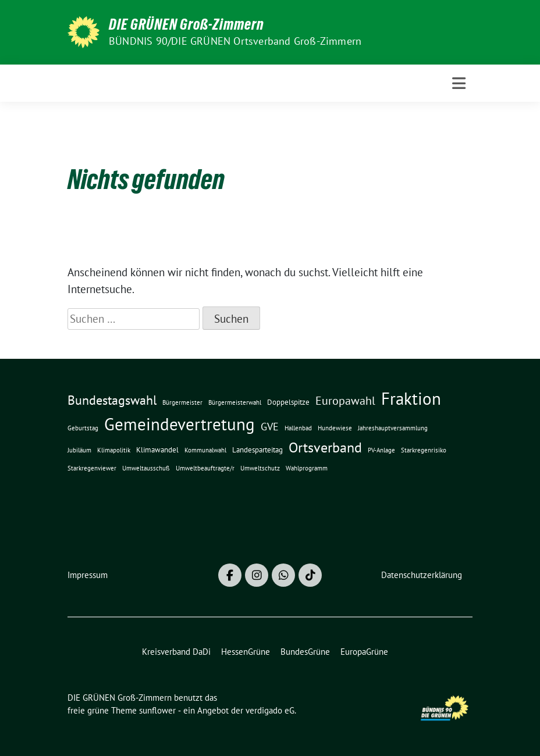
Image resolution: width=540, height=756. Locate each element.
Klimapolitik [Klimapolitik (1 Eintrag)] (114, 450)
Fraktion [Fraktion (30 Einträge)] (411, 399)
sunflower (157, 710)
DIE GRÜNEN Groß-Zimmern (186, 24)
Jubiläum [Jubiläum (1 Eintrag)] (79, 450)
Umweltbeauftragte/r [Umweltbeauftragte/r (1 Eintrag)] (205, 468)
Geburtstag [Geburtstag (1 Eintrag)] (83, 428)
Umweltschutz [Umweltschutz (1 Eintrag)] (260, 468)
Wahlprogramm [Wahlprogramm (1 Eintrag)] (307, 468)
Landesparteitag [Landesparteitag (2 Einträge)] (257, 450)
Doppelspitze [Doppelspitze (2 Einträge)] (288, 402)
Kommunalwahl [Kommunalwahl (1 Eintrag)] (205, 450)
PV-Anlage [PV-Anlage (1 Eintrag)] (381, 450)
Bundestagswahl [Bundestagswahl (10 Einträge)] (112, 400)
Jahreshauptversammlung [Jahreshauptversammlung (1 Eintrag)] (393, 428)
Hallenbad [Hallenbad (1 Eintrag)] (298, 428)
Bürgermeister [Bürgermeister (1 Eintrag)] (182, 402)
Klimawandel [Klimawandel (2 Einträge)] (157, 450)
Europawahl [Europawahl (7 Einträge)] (345, 400)
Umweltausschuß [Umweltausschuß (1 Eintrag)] (146, 468)
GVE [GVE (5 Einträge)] (270, 427)
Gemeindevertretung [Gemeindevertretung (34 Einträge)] (180, 424)
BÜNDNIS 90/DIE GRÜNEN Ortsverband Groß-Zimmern (235, 41)
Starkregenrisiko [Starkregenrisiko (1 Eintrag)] (424, 450)
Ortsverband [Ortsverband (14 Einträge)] (325, 447)
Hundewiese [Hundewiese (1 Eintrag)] (335, 428)
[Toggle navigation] (459, 83)
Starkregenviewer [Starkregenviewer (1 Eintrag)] (92, 468)
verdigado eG (270, 710)
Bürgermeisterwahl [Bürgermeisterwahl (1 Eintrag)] (235, 402)
